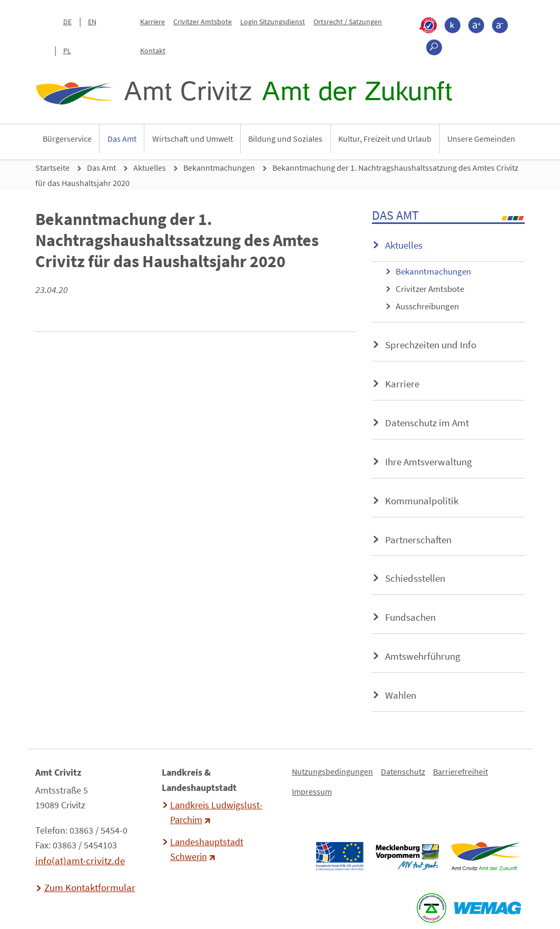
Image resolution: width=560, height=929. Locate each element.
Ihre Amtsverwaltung (429, 462)
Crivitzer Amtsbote (203, 22)
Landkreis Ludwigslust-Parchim (217, 813)
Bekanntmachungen (219, 168)
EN (92, 22)
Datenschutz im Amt (427, 423)
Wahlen (401, 695)
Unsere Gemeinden (481, 139)
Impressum (312, 791)
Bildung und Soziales (285, 139)
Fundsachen (410, 617)
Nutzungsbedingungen (332, 771)
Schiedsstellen (415, 578)
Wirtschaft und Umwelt (193, 139)
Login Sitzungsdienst (273, 22)
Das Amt (122, 139)
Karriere (153, 22)
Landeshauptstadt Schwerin (207, 849)
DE (67, 22)
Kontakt (153, 51)
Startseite (52, 168)
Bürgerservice (67, 139)
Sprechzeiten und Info (431, 345)
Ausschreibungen (427, 306)
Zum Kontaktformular (90, 887)
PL (67, 51)
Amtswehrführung (423, 656)
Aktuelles (150, 168)
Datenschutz (403, 771)
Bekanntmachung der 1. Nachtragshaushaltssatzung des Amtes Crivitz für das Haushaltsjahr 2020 (277, 175)
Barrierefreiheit (460, 771)
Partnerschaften (418, 540)
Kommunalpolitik (422, 501)
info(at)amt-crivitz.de (80, 860)
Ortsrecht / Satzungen (348, 22)
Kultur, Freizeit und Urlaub (385, 139)
